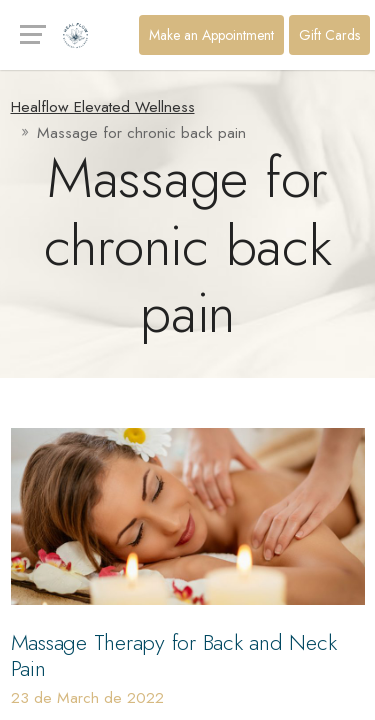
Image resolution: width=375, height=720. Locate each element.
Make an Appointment (211, 35)
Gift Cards (329, 35)
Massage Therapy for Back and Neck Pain (174, 655)
